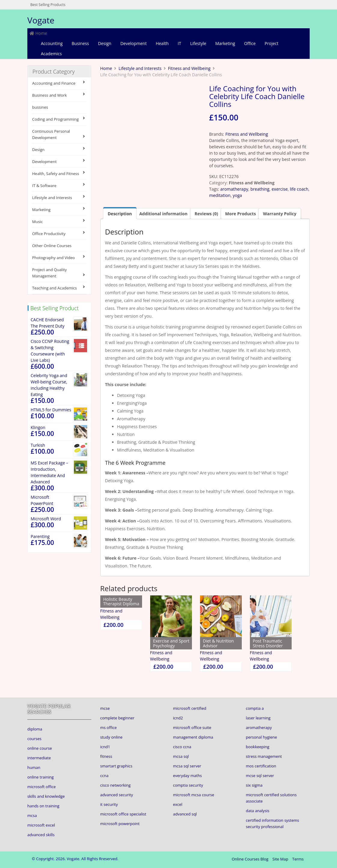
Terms (298, 859)
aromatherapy (234, 189)
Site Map (280, 859)
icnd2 (178, 718)
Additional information (164, 214)
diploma (35, 729)
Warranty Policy (279, 214)
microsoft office (41, 787)
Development (134, 43)
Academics (51, 54)
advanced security (117, 795)
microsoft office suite (192, 727)
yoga (237, 195)
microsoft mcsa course (194, 795)
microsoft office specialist (123, 814)
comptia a (255, 708)
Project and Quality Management (59, 273)
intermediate (39, 758)
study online (111, 737)
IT (180, 43)
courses (34, 739)
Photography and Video (59, 257)
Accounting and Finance (59, 83)
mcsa (32, 815)
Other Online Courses (52, 246)
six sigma (254, 785)
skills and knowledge (46, 796)
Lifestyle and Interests (59, 197)
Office (250, 43)
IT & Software (59, 185)
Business (80, 43)
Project (272, 43)
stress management (264, 756)
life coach (299, 189)
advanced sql (185, 814)
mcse (105, 708)
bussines (40, 107)
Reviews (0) (206, 214)
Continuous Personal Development (59, 134)
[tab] (120, 213)
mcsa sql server (187, 766)
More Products (241, 214)
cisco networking (115, 785)
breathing (260, 189)
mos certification (261, 766)
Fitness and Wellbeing (189, 68)
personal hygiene (262, 737)
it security (109, 804)
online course (40, 748)
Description (120, 214)
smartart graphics (116, 766)
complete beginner (117, 718)
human (34, 767)
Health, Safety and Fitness (59, 173)
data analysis (258, 811)
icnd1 (105, 747)
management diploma (193, 737)
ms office (109, 727)
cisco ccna (182, 747)
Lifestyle (198, 43)
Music (59, 221)
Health (162, 43)
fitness (106, 756)
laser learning (258, 718)
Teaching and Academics (59, 288)
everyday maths (187, 776)
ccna (105, 776)
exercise (280, 189)
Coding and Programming (59, 119)
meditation (220, 195)
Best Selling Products (48, 5)
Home (38, 33)
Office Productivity (59, 233)
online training (41, 777)
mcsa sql (181, 756)
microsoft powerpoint (120, 824)
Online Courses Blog (250, 859)
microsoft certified (190, 708)
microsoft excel (41, 825)
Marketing (225, 43)
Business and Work (59, 95)
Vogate (41, 20)
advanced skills (41, 835)
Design (105, 43)
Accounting (52, 43)
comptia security (188, 785)
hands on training (43, 806)
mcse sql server (260, 776)
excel (178, 804)
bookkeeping (258, 747)
